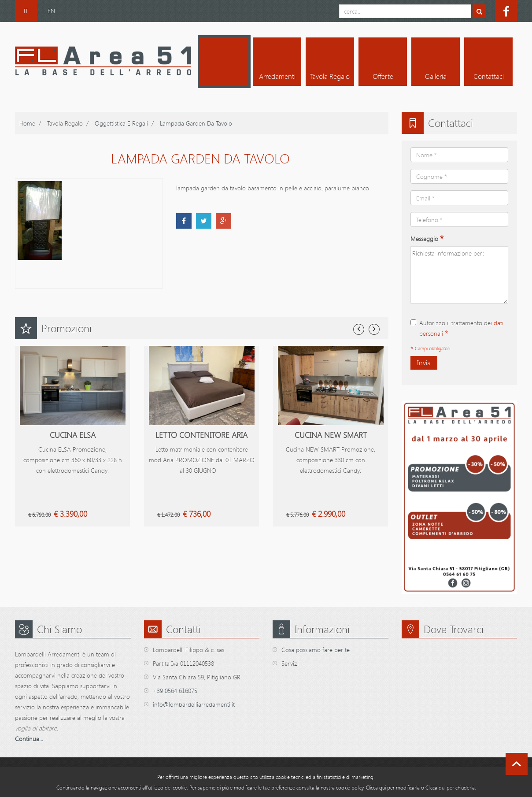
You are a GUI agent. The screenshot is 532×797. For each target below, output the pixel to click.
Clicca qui (376, 787)
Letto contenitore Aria (201, 435)
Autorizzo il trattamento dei (457, 329)
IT (26, 11)
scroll (517, 764)
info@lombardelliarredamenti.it (194, 704)
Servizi (290, 663)
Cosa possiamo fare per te (316, 650)
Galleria (436, 76)
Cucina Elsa (73, 435)
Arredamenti (277, 76)
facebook (506, 11)
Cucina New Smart (331, 435)
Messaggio (427, 239)
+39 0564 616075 (175, 691)
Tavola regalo (330, 76)
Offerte (383, 76)
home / (30, 123)
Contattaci (489, 76)
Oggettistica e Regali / (124, 123)
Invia (424, 363)
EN (51, 11)
